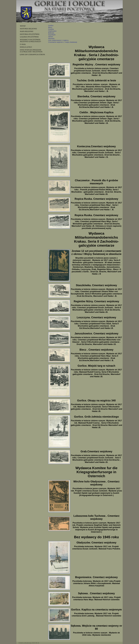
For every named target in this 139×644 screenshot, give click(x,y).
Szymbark (52, 35)
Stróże (51, 37)
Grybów (51, 29)
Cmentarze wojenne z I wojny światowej (63, 42)
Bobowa (51, 33)
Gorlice (51, 25)
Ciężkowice (52, 31)
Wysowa (51, 38)
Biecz (50, 27)
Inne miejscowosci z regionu (58, 40)
